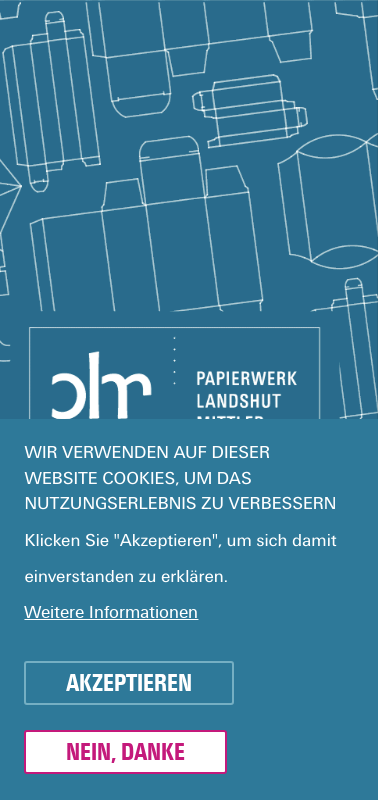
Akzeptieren (129, 692)
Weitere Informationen (111, 621)
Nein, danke (125, 761)
